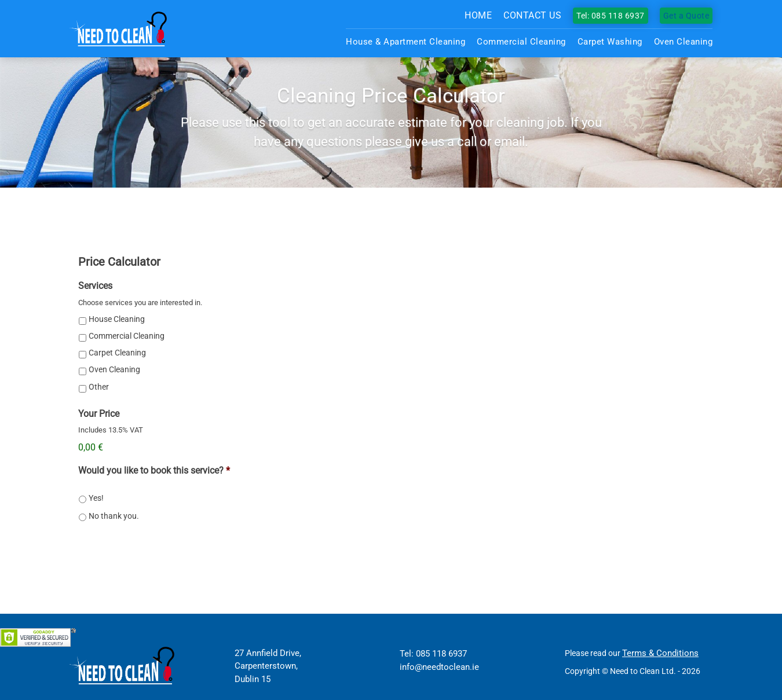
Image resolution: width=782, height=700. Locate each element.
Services (95, 286)
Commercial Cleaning (521, 42)
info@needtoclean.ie (439, 667)
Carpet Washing (610, 42)
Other (99, 387)
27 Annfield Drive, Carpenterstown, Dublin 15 (268, 666)
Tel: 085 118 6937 (611, 16)
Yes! (96, 498)
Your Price (99, 414)
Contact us (532, 15)
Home (478, 15)
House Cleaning (117, 319)
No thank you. (114, 516)
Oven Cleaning (684, 42)
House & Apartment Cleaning (405, 42)
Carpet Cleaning (117, 353)
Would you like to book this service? (154, 470)
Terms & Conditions (660, 653)
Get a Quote (686, 16)
